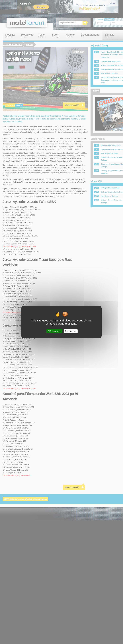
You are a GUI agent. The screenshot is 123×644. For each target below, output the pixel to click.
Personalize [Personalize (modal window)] (71, 331)
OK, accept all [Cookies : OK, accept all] (54, 331)
